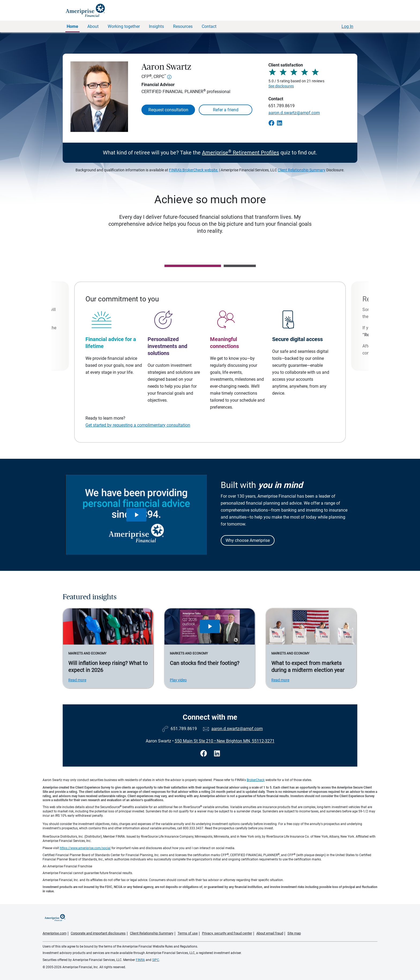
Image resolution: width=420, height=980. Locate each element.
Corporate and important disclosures (98, 933)
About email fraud (270, 933)
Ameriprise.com (55, 933)
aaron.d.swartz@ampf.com (294, 113)
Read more (77, 680)
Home (72, 26)
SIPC (156, 960)
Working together (124, 26)
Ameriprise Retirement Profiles (241, 153)
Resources (183, 26)
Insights (156, 26)
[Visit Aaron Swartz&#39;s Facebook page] (205, 754)
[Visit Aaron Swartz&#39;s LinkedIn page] (217, 754)
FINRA (140, 960)
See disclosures (281, 86)
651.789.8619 (282, 106)
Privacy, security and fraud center (227, 933)
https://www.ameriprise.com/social (85, 848)
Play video (178, 680)
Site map (294, 933)
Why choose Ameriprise (248, 540)
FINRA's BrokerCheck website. (194, 170)
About (93, 26)
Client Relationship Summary (302, 170)
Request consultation (168, 110)
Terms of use (188, 933)
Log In (347, 26)
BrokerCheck (256, 780)
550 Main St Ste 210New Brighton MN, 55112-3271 (225, 741)
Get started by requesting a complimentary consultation (138, 425)
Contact (209, 26)
